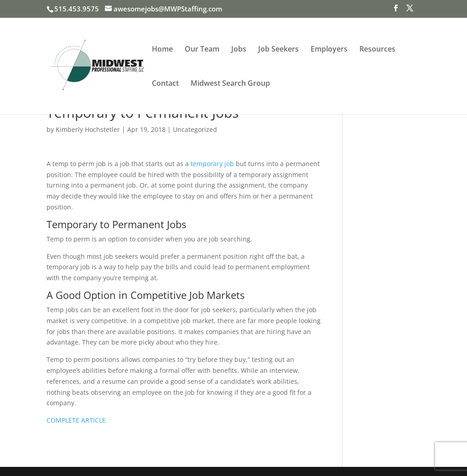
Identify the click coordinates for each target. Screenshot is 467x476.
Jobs (239, 50)
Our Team (202, 50)
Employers (329, 50)
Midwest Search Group (230, 84)
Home (162, 50)
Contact (165, 84)
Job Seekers (278, 50)
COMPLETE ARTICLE (76, 420)
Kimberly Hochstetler (88, 129)
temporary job (212, 164)
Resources (377, 50)
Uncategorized (195, 129)
